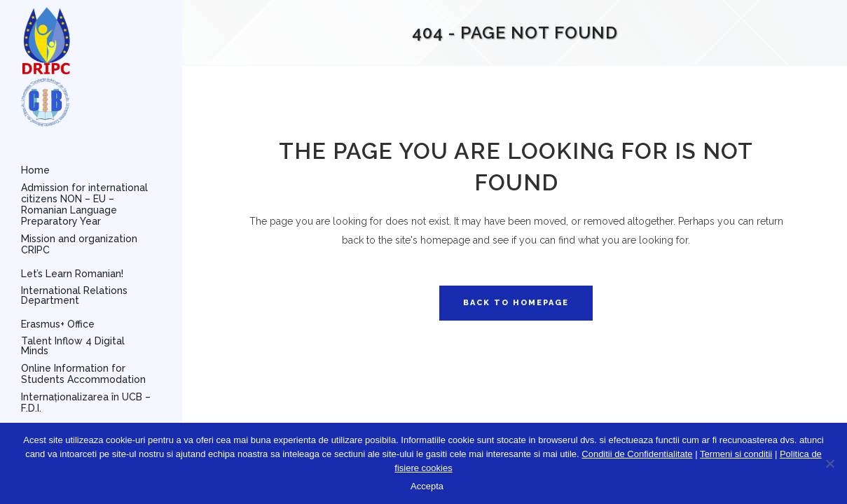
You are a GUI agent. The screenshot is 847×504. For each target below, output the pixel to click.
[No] (829, 463)
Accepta (427, 486)
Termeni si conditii (736, 454)
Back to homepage (516, 303)
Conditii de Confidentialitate (637, 454)
